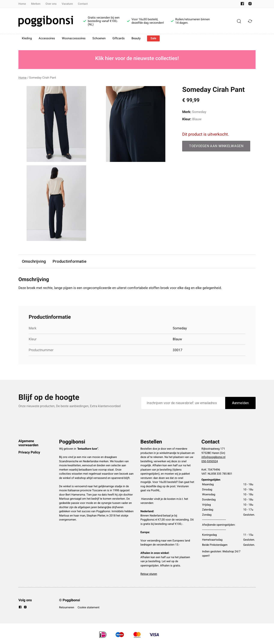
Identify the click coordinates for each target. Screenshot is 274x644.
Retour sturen (149, 574)
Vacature (67, 4)
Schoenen (99, 38)
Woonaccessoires (74, 38)
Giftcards (118, 38)
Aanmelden (240, 403)
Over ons (51, 4)
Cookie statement (88, 608)
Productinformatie (70, 261)
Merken (36, 4)
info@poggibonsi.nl (213, 457)
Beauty (136, 38)
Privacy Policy (29, 452)
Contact (83, 4)
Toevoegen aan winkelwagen (216, 146)
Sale (153, 38)
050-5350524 (210, 461)
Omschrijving (34, 261)
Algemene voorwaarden (28, 443)
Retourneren (67, 608)
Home (22, 4)
